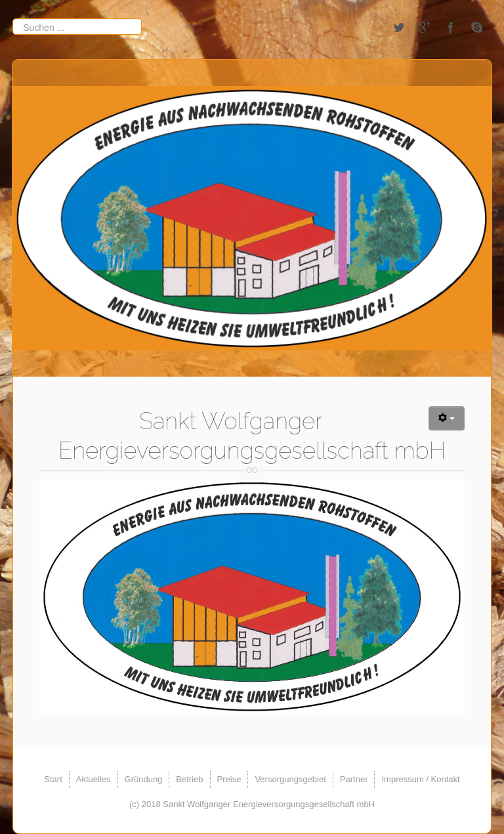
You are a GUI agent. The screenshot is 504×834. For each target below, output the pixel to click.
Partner (354, 779)
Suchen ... (13, 18)
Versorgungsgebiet (290, 779)
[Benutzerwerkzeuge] (447, 418)
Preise (229, 779)
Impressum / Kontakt (420, 779)
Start (53, 779)
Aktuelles (94, 779)
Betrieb (189, 779)
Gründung (144, 779)
